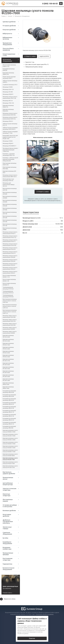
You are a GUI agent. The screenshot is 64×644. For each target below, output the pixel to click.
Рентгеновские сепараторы (8, 559)
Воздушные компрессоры (7, 548)
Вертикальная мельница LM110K (10, 225)
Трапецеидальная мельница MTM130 (8, 292)
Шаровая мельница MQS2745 (8, 106)
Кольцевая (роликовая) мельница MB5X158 (9, 415)
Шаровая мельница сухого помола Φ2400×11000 (10, 451)
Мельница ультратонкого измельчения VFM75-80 (10, 97)
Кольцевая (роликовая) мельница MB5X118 (9, 423)
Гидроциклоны (7, 564)
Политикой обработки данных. (45, 614)
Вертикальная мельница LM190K (10, 209)
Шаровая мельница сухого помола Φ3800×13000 (10, 431)
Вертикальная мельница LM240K (10, 201)
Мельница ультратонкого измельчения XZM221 (10, 272)
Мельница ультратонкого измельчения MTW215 (10, 233)
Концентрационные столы (9, 55)
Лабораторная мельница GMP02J (10, 81)
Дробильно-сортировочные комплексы (8, 522)
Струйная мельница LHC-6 (10, 85)
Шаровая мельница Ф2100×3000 (8, 340)
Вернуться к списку (8, 599)
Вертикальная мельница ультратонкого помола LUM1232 (10, 306)
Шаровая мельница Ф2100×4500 (8, 336)
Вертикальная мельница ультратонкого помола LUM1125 (10, 312)
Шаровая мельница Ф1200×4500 (8, 372)
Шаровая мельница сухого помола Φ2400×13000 (10, 447)
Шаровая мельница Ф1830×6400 (8, 348)
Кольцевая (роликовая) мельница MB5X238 (9, 399)
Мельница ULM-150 (8, 89)
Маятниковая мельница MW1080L (10, 168)
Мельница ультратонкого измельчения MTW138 (10, 249)
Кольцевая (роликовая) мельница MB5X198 (9, 407)
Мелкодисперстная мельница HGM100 (8, 180)
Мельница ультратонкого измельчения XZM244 (10, 260)
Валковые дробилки (9, 511)
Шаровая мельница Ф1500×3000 (8, 368)
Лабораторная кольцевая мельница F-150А (10, 132)
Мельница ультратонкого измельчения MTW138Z (10, 245)
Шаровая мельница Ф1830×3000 (8, 356)
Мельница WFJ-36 (8, 101)
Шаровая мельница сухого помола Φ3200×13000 (10, 435)
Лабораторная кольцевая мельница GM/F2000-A (10, 128)
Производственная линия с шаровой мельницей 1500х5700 (10, 150)
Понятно (32, 638)
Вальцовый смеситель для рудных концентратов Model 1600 (10, 137)
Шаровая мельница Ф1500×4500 (8, 364)
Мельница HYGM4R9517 (9, 146)
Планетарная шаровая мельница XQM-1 (9, 77)
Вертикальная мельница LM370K (10, 189)
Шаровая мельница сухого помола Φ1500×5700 (10, 467)
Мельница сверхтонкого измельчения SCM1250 (10, 320)
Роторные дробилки (9, 26)
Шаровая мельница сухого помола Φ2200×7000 (10, 459)
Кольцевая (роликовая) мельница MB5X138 (9, 419)
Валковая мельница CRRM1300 (8, 74)
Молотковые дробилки (7, 515)
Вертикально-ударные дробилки (9, 473)
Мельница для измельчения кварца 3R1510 (9, 185)
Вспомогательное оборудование (9, 569)
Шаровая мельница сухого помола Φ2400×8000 (10, 455)
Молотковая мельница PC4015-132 (9, 66)
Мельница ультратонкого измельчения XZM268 (10, 256)
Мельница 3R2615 (8, 121)
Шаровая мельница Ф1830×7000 (8, 344)
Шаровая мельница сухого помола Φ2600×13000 (10, 443)
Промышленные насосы (8, 478)
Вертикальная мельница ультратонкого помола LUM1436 (10, 301)
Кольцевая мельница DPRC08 (9, 70)
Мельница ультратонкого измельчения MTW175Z (10, 237)
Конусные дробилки (9, 30)
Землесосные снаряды (7, 528)
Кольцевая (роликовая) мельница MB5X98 (9, 427)
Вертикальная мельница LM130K (10, 221)
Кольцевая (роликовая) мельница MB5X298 (9, 392)
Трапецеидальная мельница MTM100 (8, 296)
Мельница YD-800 (8, 92)
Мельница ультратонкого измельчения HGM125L (10, 118)
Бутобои (5, 538)
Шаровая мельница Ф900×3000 (8, 384)
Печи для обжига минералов (8, 49)
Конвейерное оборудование (7, 543)
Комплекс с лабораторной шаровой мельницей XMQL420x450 (10, 159)
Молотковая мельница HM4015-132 (9, 276)
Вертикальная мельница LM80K (10, 229)
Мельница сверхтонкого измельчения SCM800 (10, 332)
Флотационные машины (8, 500)
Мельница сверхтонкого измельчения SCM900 (10, 328)
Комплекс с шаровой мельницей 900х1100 (9, 155)
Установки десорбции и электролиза (10, 506)
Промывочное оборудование (7, 44)
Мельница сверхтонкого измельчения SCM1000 (10, 324)
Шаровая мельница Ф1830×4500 (8, 352)
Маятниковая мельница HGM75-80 (10, 164)
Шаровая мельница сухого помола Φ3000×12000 (10, 439)
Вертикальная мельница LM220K (10, 205)
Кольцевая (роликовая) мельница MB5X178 (9, 411)
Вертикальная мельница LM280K (10, 197)
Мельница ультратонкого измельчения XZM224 (10, 268)
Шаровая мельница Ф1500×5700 (8, 360)
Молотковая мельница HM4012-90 (9, 280)
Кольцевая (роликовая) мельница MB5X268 (9, 396)
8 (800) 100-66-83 (50, 4)
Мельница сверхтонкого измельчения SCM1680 (10, 316)
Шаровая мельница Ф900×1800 (8, 388)
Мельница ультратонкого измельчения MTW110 (10, 253)
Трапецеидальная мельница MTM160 (8, 288)
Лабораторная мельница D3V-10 (10, 124)
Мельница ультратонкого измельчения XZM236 (10, 264)
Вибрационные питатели (7, 38)
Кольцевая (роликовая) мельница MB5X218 (9, 403)
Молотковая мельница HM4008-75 (9, 284)
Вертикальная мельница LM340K (10, 193)
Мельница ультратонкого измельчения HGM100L (10, 114)
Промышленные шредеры (8, 554)
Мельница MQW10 (8, 94)
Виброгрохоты (7, 34)
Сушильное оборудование (7, 533)
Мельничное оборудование (7, 60)
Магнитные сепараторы (7, 495)
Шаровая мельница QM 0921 (9, 172)
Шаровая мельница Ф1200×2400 (8, 380)
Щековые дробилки (9, 22)
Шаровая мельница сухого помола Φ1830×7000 (10, 463)
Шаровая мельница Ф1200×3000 (8, 376)
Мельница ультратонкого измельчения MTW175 (10, 241)
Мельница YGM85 (8, 87)
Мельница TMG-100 (8, 103)
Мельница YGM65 (8, 141)
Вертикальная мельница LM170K (10, 213)
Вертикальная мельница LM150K (10, 217)
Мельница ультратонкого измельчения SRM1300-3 (10, 176)
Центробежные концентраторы (8, 484)
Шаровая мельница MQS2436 (8, 110)
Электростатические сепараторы (10, 489)
